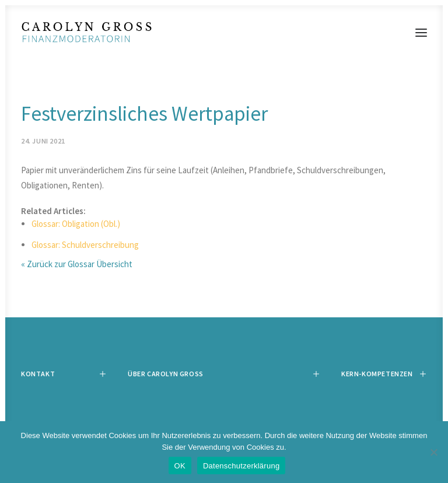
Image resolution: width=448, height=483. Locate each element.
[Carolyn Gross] (224, 33)
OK (180, 466)
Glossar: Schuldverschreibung (85, 245)
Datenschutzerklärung (241, 466)
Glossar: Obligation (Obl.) (76, 224)
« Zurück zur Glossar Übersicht (77, 264)
